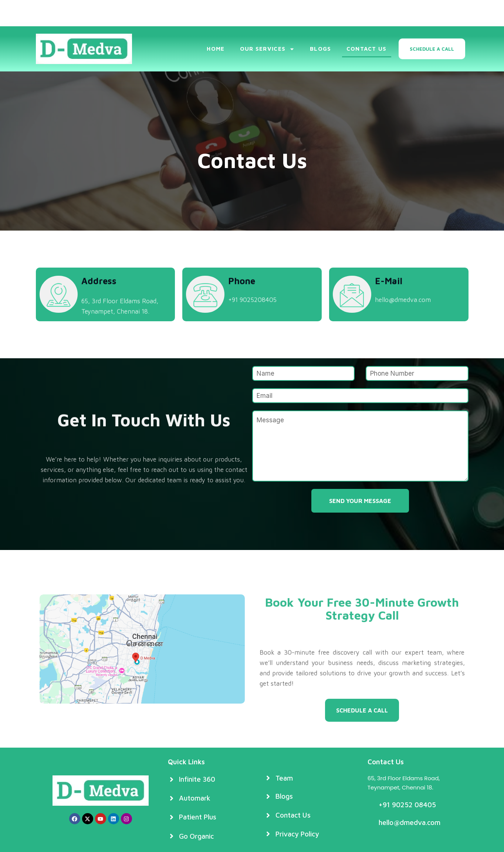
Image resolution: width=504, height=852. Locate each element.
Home (216, 49)
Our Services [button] (268, 49)
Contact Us (367, 49)
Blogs (321, 49)
